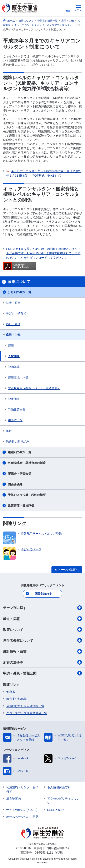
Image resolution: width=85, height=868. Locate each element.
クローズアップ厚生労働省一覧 (27, 713)
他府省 (11, 692)
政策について (42, 629)
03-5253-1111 (44, 853)
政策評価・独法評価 (21, 506)
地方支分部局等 (16, 699)
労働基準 (14, 367)
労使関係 (14, 399)
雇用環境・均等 (18, 378)
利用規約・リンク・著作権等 (22, 789)
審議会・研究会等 (20, 474)
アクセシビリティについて (63, 801)
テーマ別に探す (42, 608)
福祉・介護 (13, 324)
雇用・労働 (13, 335)
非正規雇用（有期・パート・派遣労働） (34, 388)
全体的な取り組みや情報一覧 (25, 706)
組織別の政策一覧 (20, 452)
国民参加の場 (43, 594)
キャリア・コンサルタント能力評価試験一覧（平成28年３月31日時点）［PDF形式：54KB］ (44, 173)
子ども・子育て (16, 313)
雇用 (11, 345)
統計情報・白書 (42, 651)
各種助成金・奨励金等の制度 (27, 463)
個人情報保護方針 (59, 787)
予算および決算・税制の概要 (27, 495)
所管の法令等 (42, 662)
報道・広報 (42, 619)
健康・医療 (13, 303)
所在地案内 (14, 799)
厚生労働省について (42, 640)
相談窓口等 (15, 420)
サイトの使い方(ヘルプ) (22, 810)
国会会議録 (15, 484)
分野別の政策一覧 (20, 292)
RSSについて (56, 810)
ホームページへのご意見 (22, 817)
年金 (9, 431)
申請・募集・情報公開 (42, 673)
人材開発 (14, 356)
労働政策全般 (17, 410)
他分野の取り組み (17, 442)
